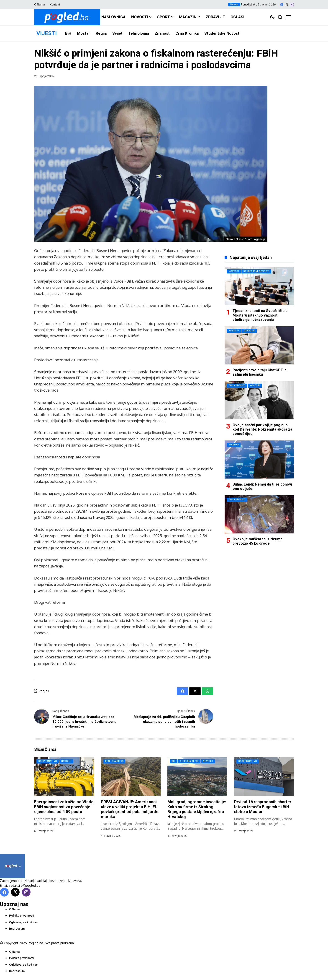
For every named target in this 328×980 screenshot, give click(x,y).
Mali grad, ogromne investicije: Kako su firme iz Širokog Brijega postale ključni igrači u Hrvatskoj (197, 809)
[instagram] (292, 5)
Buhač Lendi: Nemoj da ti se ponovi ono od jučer (262, 486)
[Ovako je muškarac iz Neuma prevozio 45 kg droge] (259, 514)
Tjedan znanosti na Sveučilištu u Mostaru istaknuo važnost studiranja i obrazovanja (260, 315)
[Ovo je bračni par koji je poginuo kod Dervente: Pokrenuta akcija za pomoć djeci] (259, 400)
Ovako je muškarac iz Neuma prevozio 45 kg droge (258, 541)
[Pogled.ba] (67, 17)
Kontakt (55, 4)
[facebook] (282, 5)
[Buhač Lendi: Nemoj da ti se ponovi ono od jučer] (259, 459)
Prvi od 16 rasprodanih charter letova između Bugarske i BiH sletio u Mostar (263, 807)
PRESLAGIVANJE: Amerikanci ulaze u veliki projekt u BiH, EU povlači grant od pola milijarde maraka (130, 809)
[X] (287, 4)
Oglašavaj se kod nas (23, 922)
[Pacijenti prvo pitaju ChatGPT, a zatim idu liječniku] (259, 345)
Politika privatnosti (22, 916)
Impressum (17, 929)
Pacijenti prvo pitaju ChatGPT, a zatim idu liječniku (260, 372)
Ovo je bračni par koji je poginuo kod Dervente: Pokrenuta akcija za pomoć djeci (262, 429)
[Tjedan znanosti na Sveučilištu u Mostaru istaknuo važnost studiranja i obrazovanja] (259, 286)
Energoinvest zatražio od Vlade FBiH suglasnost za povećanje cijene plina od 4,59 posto (64, 807)
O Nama (39, 4)
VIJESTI (47, 33)
